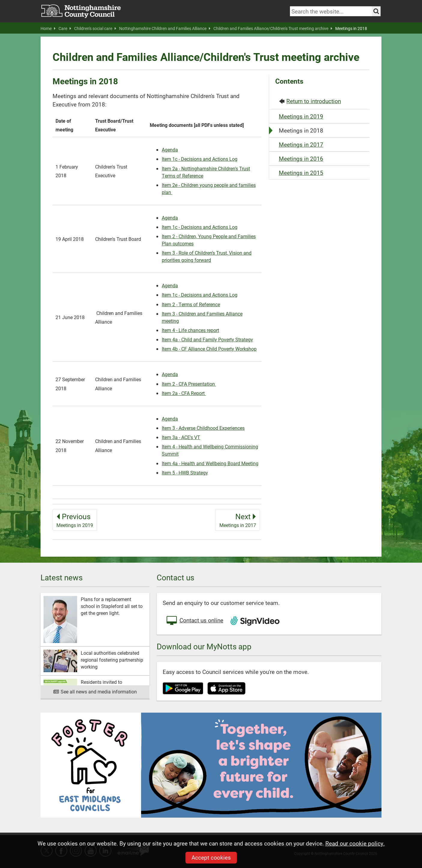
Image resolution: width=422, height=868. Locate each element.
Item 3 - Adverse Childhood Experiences (203, 428)
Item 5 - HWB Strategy (185, 473)
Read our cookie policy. (355, 843)
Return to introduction (314, 101)
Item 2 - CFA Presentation (189, 384)
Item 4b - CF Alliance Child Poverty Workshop (209, 349)
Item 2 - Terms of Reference (191, 304)
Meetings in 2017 (301, 144)
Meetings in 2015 (301, 173)
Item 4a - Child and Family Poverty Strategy (207, 339)
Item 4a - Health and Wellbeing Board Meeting (210, 463)
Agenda (170, 150)
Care (65, 28)
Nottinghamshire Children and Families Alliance (165, 28)
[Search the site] (376, 11)
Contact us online (194, 621)
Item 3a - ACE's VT (181, 437)
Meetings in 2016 (301, 159)
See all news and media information (95, 691)
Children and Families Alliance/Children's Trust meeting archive (273, 28)
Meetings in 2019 (301, 116)
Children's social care (95, 28)
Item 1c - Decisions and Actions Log (200, 159)
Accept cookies (211, 857)
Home (48, 28)
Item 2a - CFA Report (184, 393)
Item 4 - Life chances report (190, 330)
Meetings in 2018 (351, 28)
